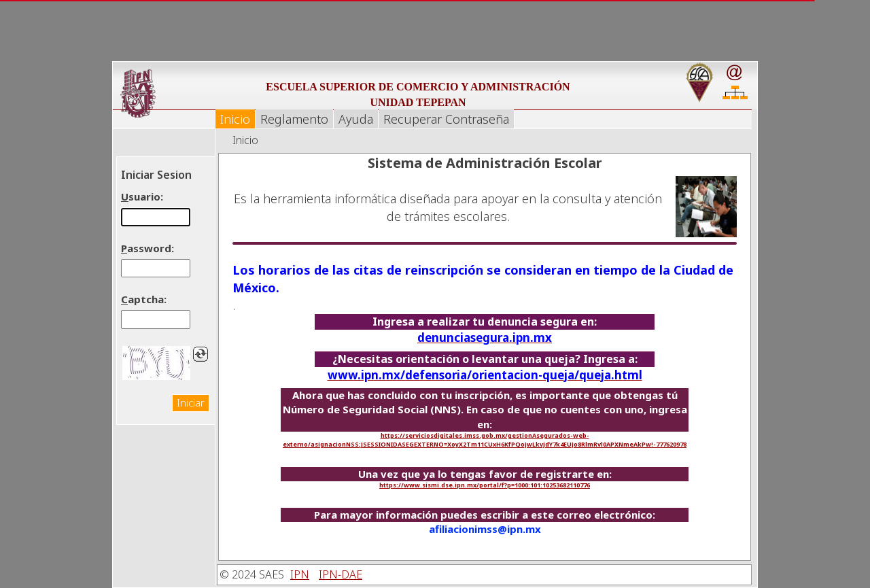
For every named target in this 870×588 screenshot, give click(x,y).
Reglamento (294, 119)
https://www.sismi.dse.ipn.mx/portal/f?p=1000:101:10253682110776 (485, 485)
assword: (147, 248)
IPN (300, 574)
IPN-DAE (341, 574)
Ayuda (356, 119)
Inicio (235, 119)
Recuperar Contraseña (446, 119)
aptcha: (144, 299)
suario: (142, 196)
